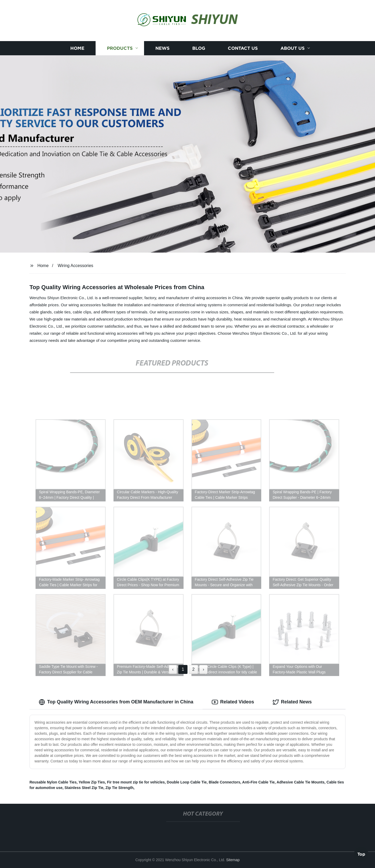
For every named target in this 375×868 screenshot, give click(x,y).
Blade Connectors (225, 782)
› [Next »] (203, 669)
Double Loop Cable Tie (187, 782)
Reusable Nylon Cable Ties (53, 782)
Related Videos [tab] (233, 702)
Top (361, 854)
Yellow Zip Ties (92, 782)
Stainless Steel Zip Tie (84, 788)
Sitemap (233, 860)
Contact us (243, 48)
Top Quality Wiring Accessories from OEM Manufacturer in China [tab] (116, 702)
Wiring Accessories (75, 266)
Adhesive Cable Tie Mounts (300, 782)
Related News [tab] (292, 702)
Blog (199, 48)
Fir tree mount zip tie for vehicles (136, 782)
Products (120, 48)
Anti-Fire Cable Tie (258, 782)
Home (77, 48)
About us (293, 48)
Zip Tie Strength (119, 788)
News (162, 48)
